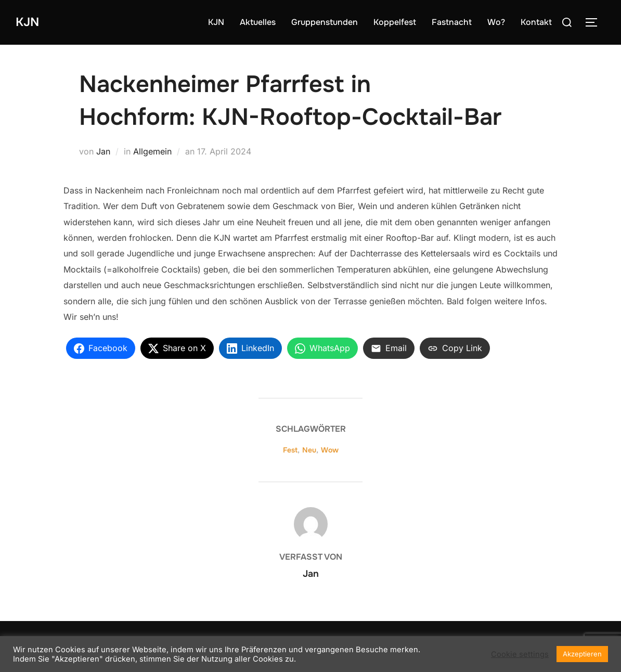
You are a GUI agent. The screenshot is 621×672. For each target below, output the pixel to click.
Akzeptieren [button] (582, 654)
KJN (29, 22)
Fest (290, 450)
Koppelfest (395, 22)
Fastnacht (452, 22)
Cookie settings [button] (520, 654)
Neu (309, 450)
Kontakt (536, 22)
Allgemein (152, 151)
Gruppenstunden (325, 22)
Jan (103, 151)
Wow (330, 450)
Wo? (496, 22)
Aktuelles (258, 22)
